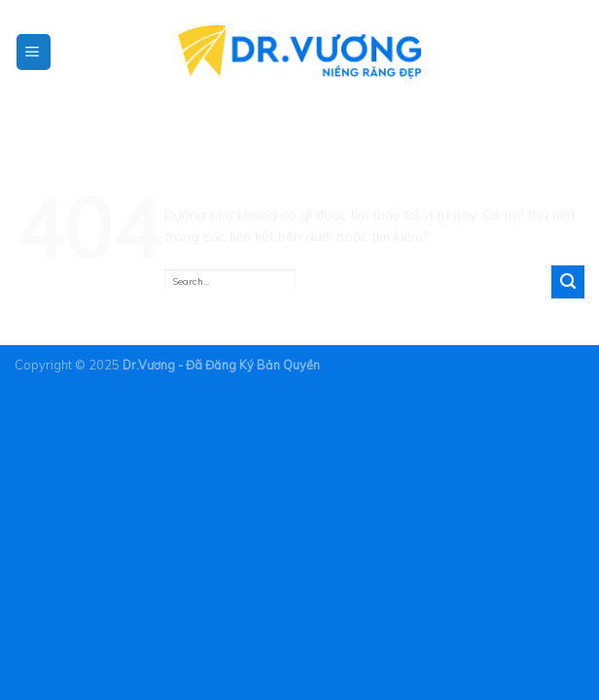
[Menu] (34, 52)
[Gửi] (568, 282)
